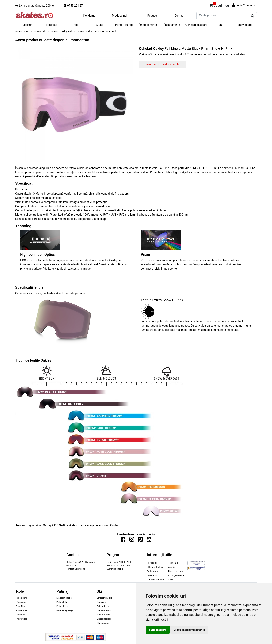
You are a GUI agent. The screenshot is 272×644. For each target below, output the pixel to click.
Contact (180, 16)
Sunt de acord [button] (158, 630)
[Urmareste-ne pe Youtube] (149, 540)
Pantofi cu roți (124, 25)
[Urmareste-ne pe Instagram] (132, 540)
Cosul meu (219, 5)
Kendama (89, 16)
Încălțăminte (172, 25)
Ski (221, 25)
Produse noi (120, 16)
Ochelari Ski (40, 31)
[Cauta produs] (253, 16)
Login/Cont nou (245, 5)
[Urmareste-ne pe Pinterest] (140, 540)
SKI (28, 31)
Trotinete (52, 25)
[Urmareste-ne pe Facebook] (123, 540)
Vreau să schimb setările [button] (189, 630)
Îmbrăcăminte (148, 25)
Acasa (19, 31)
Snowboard (245, 25)
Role (76, 25)
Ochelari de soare (196, 25)
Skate (100, 25)
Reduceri (153, 16)
